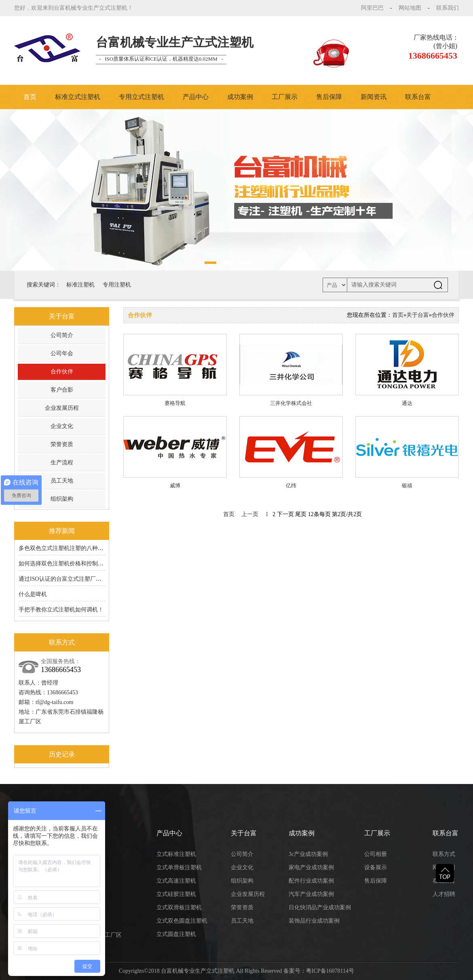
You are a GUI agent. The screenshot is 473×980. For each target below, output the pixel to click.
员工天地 (62, 481)
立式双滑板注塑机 (179, 907)
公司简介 (62, 335)
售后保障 (329, 97)
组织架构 (62, 499)
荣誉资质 (62, 444)
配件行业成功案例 (311, 881)
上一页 (250, 514)
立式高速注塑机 (176, 881)
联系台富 (418, 97)
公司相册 (376, 854)
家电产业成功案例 (311, 867)
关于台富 (418, 315)
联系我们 (448, 8)
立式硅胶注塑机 (176, 894)
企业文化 (62, 426)
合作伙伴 (62, 372)
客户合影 (62, 390)
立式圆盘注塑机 (176, 934)
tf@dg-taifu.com (54, 702)
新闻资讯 (374, 97)
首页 (30, 97)
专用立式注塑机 (141, 97)
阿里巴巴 (372, 8)
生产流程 (62, 463)
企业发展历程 (62, 408)
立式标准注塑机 (176, 854)
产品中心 (196, 97)
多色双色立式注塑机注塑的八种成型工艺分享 (75, 548)
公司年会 (62, 353)
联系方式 (444, 854)
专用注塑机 (117, 285)
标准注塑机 (80, 285)
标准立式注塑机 (78, 97)
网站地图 (410, 8)
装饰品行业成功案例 (314, 921)
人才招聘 (444, 894)
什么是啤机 (33, 594)
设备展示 (376, 867)
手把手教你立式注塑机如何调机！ (61, 610)
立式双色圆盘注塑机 (182, 921)
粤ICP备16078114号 (330, 971)
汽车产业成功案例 (311, 894)
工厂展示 (285, 97)
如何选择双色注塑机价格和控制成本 (64, 564)
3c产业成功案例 (308, 854)
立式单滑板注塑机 (179, 867)
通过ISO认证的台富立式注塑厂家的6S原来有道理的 (83, 579)
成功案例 (240, 97)
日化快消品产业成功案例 (320, 907)
